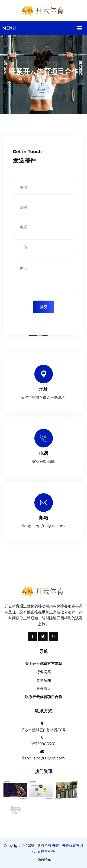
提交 (44, 307)
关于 (44, 664)
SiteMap (45, 859)
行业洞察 (44, 672)
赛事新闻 (44, 680)
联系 (44, 697)
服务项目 (44, 688)
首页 (22, 79)
